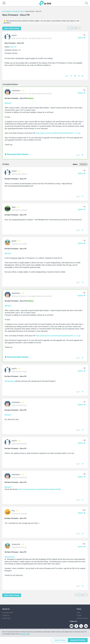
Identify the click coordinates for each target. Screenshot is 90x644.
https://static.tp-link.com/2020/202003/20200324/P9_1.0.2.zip (58, 133)
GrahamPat (16, 545)
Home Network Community (11, 11)
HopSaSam (16, 91)
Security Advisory (82, 618)
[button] (83, 76)
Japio (14, 208)
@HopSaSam (10, 382)
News (79, 613)
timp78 (14, 35)
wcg (13, 511)
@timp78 (8, 103)
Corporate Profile (8, 613)
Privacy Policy (6, 618)
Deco (22, 11)
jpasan (14, 241)
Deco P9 (13, 47)
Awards (79, 615)
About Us (6, 609)
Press (79, 609)
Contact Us (6, 615)
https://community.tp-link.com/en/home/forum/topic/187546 (39, 490)
